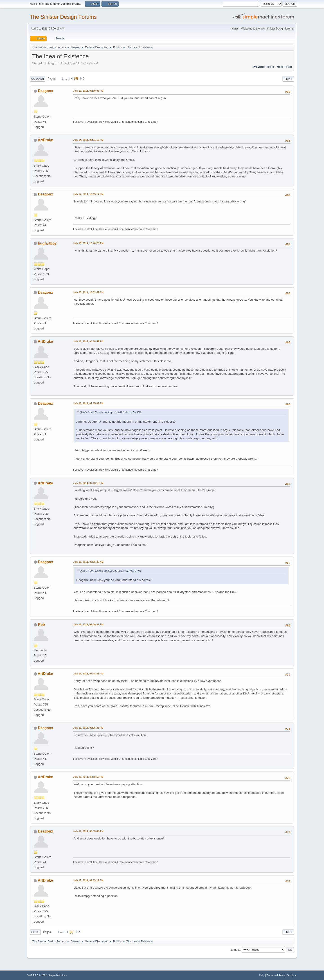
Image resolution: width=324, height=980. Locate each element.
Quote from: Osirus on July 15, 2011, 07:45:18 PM (110, 571)
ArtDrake (45, 140)
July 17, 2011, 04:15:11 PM (88, 880)
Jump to (235, 950)
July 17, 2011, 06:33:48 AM (88, 831)
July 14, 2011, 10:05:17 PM (88, 194)
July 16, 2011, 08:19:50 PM (88, 777)
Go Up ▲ (292, 975)
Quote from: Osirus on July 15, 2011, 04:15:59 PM (110, 412)
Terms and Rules (276, 975)
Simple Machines (57, 975)
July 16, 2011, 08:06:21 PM (88, 728)
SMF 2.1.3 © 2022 (37, 975)
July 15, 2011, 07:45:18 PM (88, 483)
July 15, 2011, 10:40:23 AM (88, 243)
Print (288, 79)
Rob (41, 625)
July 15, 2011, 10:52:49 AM (88, 292)
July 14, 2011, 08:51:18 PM (88, 140)
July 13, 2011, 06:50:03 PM (88, 91)
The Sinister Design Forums (63, 17)
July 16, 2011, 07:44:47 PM (88, 674)
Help (262, 975)
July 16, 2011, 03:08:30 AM (88, 562)
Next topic (284, 67)
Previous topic (263, 67)
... (66, 78)
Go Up (35, 932)
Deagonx (45, 91)
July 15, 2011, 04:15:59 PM (88, 341)
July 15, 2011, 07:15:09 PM (88, 403)
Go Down (38, 79)
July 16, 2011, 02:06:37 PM (88, 624)
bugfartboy (47, 243)
